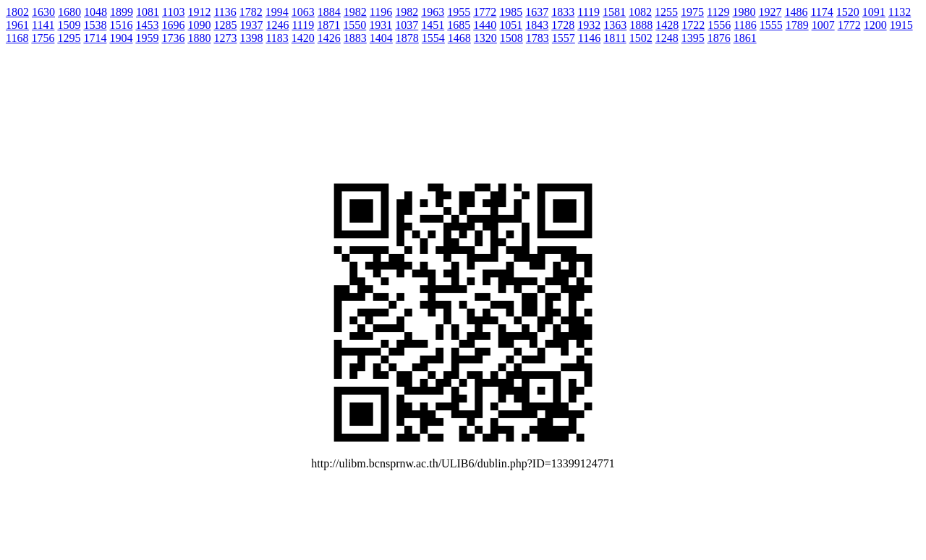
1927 (770, 12)
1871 (328, 25)
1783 (538, 38)
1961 (17, 25)
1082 (640, 12)
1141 (43, 25)
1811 (615, 38)
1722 (693, 25)
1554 (433, 38)
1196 (381, 12)
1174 (821, 12)
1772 (485, 12)
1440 (485, 25)
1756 (43, 38)
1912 (199, 12)
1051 (511, 25)
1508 (511, 38)
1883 (355, 38)
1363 (615, 25)
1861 (745, 38)
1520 (848, 12)
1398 (251, 38)
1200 (875, 25)
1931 (381, 25)
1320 (485, 38)
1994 (277, 12)
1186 (745, 25)
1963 (433, 12)
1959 (147, 38)
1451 (433, 25)
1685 (459, 25)
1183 (277, 38)
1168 (17, 38)
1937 (251, 25)
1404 (381, 38)
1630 (43, 12)
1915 (901, 25)
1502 (641, 38)
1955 (459, 12)
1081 (148, 12)
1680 (69, 12)
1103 (173, 12)
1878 (407, 38)
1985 (511, 12)
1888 (641, 25)
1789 (797, 25)
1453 (147, 25)
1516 (121, 25)
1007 (823, 25)
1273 (225, 38)
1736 (173, 38)
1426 (329, 38)
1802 (17, 12)
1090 (199, 25)
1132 (900, 12)
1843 (537, 25)
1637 (537, 12)
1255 (666, 12)
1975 (692, 12)
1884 (329, 12)
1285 (225, 25)
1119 (589, 12)
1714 (95, 38)
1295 (69, 38)
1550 (354, 25)
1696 (173, 25)
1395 (693, 38)
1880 (199, 38)
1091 (874, 12)
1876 (719, 38)
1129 (718, 12)
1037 (407, 25)
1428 (667, 25)
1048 (95, 12)
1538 (95, 25)
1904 (121, 38)
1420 (303, 38)
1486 (796, 12)
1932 (589, 25)
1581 (614, 12)
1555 (771, 25)
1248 (667, 38)
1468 (459, 38)
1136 (225, 12)
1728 (563, 25)
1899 (122, 12)
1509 (69, 25)
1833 (563, 12)
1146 (589, 38)
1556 (719, 25)
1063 (303, 12)
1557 (564, 38)
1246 (277, 25)
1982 (355, 12)
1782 (251, 12)
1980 (744, 12)
